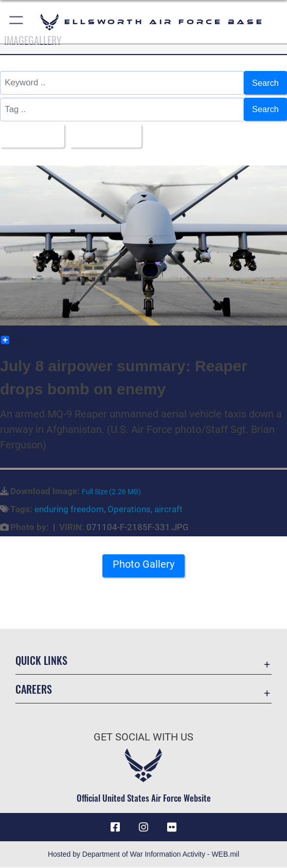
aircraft (168, 509)
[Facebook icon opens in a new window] (115, 827)
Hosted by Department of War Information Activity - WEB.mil (143, 855)
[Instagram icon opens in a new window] (143, 827)
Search (265, 83)
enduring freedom (69, 509)
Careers (34, 690)
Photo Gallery (143, 565)
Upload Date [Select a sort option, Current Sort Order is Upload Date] (105, 135)
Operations (129, 509)
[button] (17, 22)
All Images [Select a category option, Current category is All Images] (30, 135)
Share (17, 340)
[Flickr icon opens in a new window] (172, 827)
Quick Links (41, 660)
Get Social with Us (143, 737)
